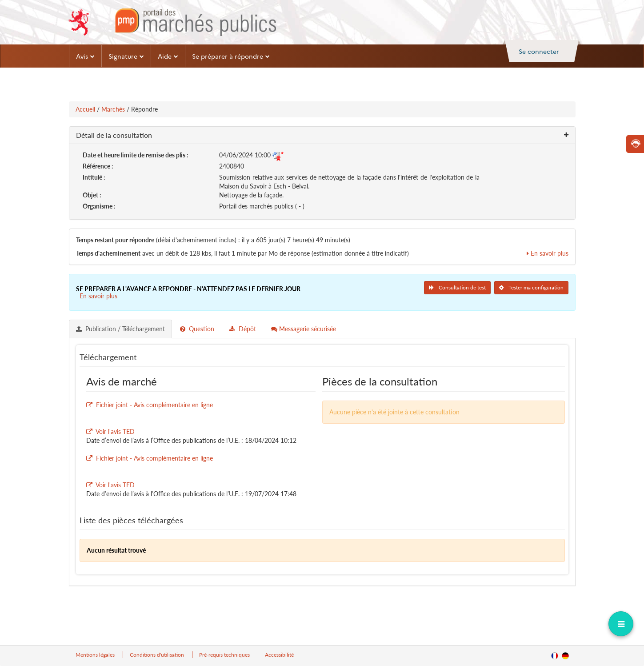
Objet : (92, 195)
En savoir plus (548, 253)
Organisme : (99, 206)
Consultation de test (457, 287)
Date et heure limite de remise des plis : (136, 155)
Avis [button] (85, 56)
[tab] (121, 329)
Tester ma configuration (531, 287)
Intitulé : (94, 177)
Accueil (85, 109)
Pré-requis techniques (225, 655)
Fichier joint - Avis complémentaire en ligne (154, 405)
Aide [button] (168, 56)
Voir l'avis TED (115, 431)
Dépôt (243, 329)
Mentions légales (96, 655)
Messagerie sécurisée (304, 329)
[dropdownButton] (621, 624)
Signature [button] (126, 56)
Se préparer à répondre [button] (231, 56)
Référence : (98, 166)
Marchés (113, 109)
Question (197, 329)
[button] (322, 135)
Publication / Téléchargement (120, 329)
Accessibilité (279, 655)
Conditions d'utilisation (158, 655)
